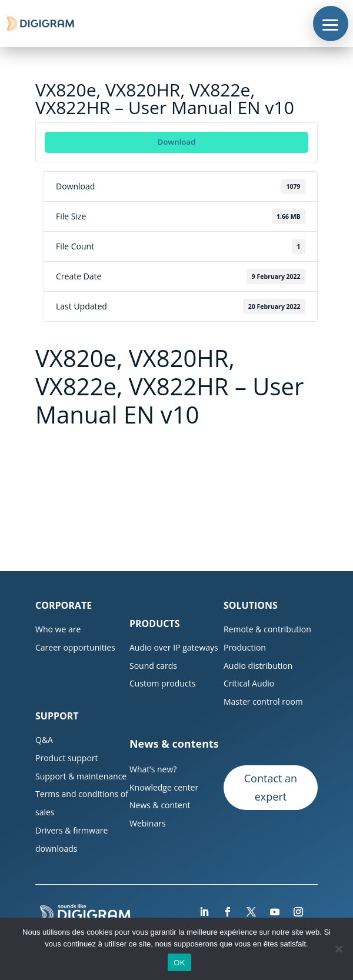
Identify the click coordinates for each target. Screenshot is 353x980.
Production (245, 647)
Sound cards (153, 666)
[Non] (338, 949)
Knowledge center (164, 787)
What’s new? (153, 769)
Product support (67, 758)
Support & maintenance (81, 776)
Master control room (263, 701)
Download (176, 142)
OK (179, 963)
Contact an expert (271, 787)
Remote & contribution (267, 629)
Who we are (58, 629)
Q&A (44, 740)
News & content (160, 805)
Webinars (148, 823)
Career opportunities (75, 647)
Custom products (162, 683)
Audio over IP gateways (174, 647)
